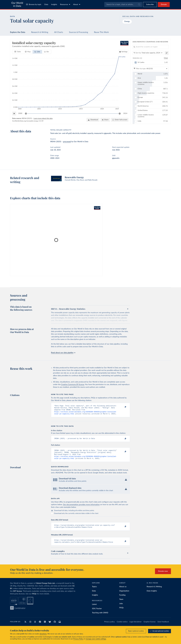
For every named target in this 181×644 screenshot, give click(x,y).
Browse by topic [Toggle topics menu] (34, 4)
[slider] (26, 114)
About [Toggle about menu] (77, 4)
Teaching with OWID (100, 617)
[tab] (18, 52)
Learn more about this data (43, 118)
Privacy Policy (78, 639)
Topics (94, 590)
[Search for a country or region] (151, 47)
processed (67, 142)
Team (121, 603)
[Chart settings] (123, 52)
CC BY (41, 121)
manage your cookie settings (96, 639)
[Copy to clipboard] (123, 407)
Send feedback (163, 625)
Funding (122, 599)
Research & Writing (40, 32)
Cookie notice (122, 625)
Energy (127, 21)
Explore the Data (18, 32)
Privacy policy (109, 625)
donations (43, 634)
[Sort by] (148, 53)
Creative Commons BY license (73, 385)
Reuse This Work (101, 32)
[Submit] (139, 5)
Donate (164, 5)
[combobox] (123, 5)
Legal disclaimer (135, 625)
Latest (94, 608)
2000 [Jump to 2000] (20, 113)
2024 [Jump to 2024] (125, 113)
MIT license (17, 595)
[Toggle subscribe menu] (150, 5)
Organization (124, 595)
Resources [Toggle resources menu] (65, 4)
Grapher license (150, 625)
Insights (54, 5)
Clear (166, 58)
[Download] (93, 120)
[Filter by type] (151, 69)
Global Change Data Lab (45, 587)
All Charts (59, 32)
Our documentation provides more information (81, 507)
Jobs (121, 607)
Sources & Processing (78, 32)
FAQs (34, 598)
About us (123, 590)
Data (46, 5)
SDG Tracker (97, 612)
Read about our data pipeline (63, 353)
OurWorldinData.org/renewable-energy (25, 121)
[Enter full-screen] (120, 120)
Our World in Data (17, 5)
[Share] (105, 120)
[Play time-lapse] (14, 114)
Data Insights (152, 595)
